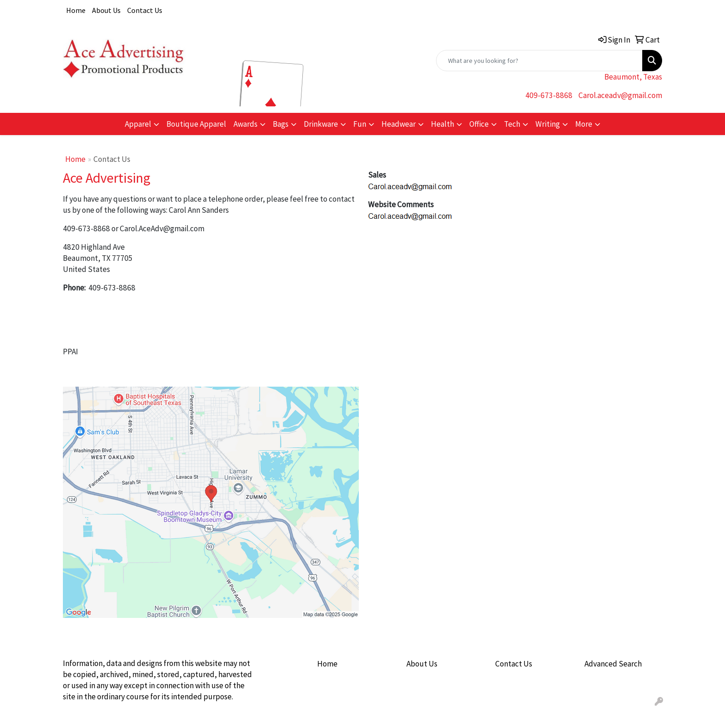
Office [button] (479, 124)
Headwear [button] (399, 124)
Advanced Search (613, 664)
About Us (106, 10)
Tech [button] (512, 124)
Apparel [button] (138, 124)
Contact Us (145, 10)
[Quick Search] (539, 61)
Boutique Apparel (196, 124)
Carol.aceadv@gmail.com (620, 95)
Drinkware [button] (321, 124)
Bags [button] (281, 124)
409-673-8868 (549, 95)
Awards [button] (246, 124)
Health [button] (442, 124)
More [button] (584, 124)
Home (76, 10)
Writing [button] (548, 124)
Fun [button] (360, 124)
